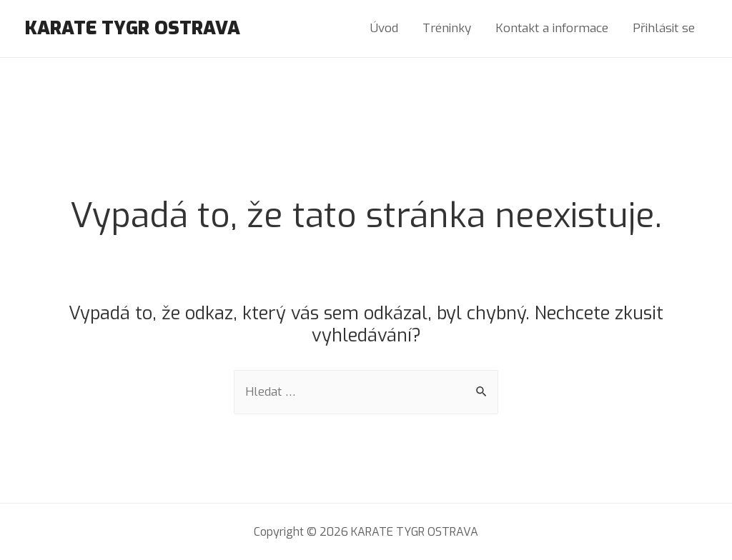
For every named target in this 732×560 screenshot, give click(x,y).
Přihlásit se (664, 28)
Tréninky (447, 28)
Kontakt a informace (552, 28)
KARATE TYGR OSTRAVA (133, 28)
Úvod (384, 28)
